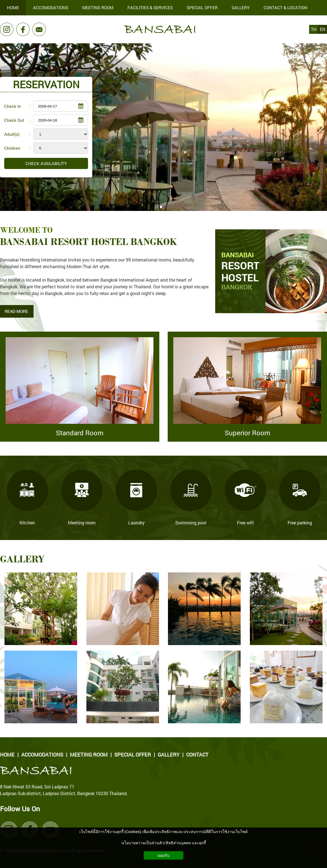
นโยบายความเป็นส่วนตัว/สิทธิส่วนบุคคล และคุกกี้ (164, 843)
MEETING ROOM (89, 755)
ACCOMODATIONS (42, 755)
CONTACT (197, 755)
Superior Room (247, 433)
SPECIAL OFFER (133, 755)
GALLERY (169, 755)
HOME (7, 755)
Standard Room (80, 433)
